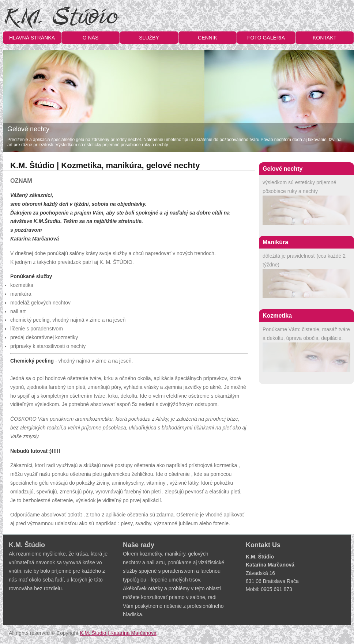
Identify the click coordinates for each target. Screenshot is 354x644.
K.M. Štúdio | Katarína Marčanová (118, 633)
